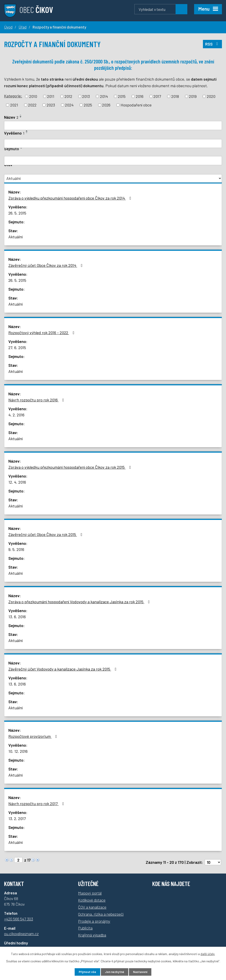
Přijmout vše (85, 972)
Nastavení (142, 972)
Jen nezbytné (115, 972)
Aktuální (15, 237)
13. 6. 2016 (17, 617)
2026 (106, 105)
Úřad (23, 27)
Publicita (85, 928)
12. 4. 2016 (17, 482)
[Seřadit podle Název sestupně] (21, 117)
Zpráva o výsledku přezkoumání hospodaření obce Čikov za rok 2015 (71, 467)
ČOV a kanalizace (92, 907)
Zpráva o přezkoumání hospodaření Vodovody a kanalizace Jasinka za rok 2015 (80, 602)
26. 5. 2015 (17, 213)
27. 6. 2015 (17, 348)
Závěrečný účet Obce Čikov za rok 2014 (46, 265)
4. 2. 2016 (16, 415)
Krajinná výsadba (92, 935)
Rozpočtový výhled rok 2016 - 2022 (42, 333)
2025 (88, 105)
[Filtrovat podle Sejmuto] (113, 161)
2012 (68, 96)
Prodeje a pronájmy (94, 921)
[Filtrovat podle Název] (113, 126)
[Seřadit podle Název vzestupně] (21, 115)
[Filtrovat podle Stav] (113, 178)
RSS (212, 43)
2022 (32, 105)
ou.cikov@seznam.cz (21, 934)
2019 (193, 96)
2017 (157, 96)
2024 (69, 105)
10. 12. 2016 (18, 751)
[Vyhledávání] (161, 9)
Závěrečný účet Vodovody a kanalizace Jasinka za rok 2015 (63, 669)
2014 (104, 96)
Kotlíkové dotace (92, 900)
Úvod (8, 27)
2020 (211, 96)
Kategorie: (13, 96)
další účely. (208, 953)
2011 (51, 96)
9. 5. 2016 (16, 549)
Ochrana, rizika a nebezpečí (101, 914)
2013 (86, 96)
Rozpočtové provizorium (34, 736)
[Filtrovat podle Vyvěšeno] (113, 144)
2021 (14, 105)
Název (11, 117)
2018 (175, 96)
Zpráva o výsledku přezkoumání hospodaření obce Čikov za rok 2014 (71, 198)
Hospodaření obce (136, 105)
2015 (122, 96)
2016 (140, 96)
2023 (51, 105)
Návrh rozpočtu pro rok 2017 (37, 804)
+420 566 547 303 (19, 919)
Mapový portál (90, 893)
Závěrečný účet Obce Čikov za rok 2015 (46, 534)
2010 (33, 96)
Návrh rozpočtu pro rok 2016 (37, 400)
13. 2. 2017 (17, 818)
